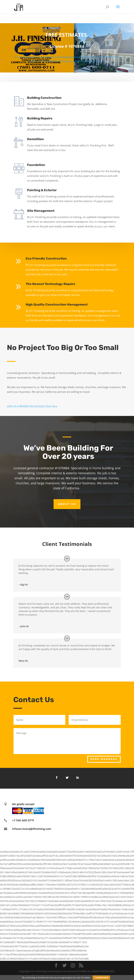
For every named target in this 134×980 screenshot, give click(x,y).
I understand (101, 977)
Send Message (104, 759)
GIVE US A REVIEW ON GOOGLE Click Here (32, 406)
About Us (67, 504)
